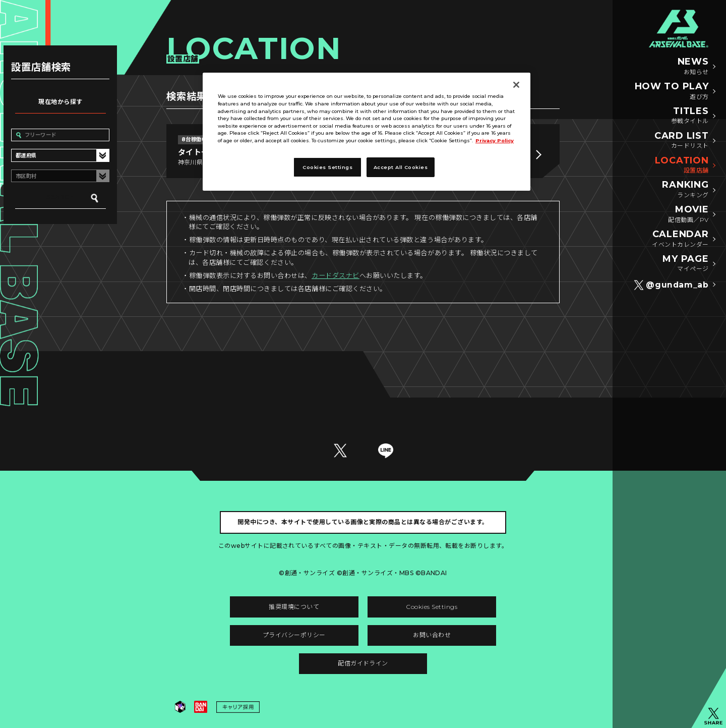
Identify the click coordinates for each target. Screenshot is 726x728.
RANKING (685, 190)
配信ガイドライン (363, 663)
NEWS (693, 67)
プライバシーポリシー (294, 635)
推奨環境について (294, 607)
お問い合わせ (432, 635)
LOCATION (682, 165)
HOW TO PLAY (672, 91)
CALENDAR (680, 239)
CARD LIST (681, 141)
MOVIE (688, 214)
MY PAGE (685, 264)
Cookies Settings (432, 607)
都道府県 (26, 156)
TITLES (690, 116)
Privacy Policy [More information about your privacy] (495, 141)
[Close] (516, 85)
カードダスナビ (336, 275)
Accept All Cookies (401, 167)
